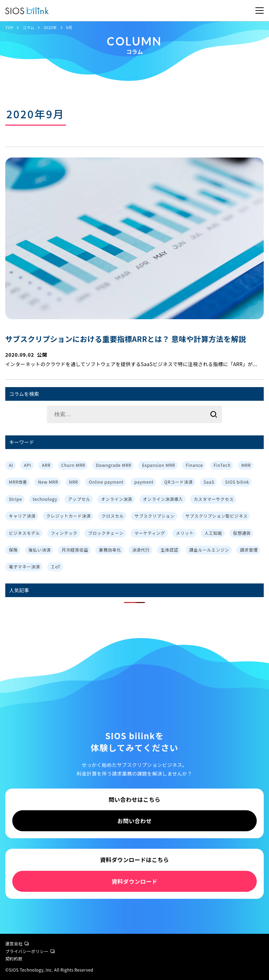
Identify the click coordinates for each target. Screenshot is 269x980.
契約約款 (14, 958)
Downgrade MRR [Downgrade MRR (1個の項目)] (114, 465)
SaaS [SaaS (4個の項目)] (209, 482)
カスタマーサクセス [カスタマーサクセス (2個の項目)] (214, 499)
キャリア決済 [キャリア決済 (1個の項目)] (22, 516)
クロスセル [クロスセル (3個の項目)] (113, 516)
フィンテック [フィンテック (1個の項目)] (64, 533)
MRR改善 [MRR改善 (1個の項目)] (18, 482)
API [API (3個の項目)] (27, 465)
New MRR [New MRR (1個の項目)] (48, 482)
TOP (9, 27)
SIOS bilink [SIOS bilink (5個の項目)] (237, 482)
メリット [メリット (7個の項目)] (185, 533)
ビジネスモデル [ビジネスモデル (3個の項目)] (24, 533)
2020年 (50, 27)
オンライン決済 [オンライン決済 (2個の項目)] (116, 499)
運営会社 (17, 943)
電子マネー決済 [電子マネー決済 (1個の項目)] (24, 566)
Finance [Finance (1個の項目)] (195, 465)
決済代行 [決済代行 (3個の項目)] (141, 550)
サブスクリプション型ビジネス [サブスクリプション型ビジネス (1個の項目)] (216, 516)
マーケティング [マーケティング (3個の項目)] (150, 533)
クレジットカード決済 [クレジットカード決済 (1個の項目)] (68, 516)
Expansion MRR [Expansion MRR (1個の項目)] (159, 465)
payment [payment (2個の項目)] (144, 482)
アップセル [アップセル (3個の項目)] (79, 499)
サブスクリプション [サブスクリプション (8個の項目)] (154, 516)
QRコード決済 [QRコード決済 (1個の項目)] (178, 482)
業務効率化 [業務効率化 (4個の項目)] (110, 550)
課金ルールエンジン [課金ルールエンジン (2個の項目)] (209, 550)
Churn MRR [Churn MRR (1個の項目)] (73, 465)
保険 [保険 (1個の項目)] (13, 550)
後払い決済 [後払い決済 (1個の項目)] (40, 550)
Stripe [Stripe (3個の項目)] (15, 499)
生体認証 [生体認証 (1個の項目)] (169, 550)
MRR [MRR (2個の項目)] (246, 465)
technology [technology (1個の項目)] (45, 499)
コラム (28, 27)
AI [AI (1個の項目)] (11, 465)
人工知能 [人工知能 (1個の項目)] (213, 533)
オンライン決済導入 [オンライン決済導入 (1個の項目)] (163, 499)
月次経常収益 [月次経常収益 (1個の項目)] (75, 550)
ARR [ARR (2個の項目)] (46, 465)
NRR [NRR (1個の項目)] (74, 482)
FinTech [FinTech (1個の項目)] (222, 465)
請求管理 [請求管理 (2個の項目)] (249, 550)
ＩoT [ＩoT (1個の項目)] (56, 566)
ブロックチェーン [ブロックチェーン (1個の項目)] (106, 533)
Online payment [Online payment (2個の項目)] (106, 482)
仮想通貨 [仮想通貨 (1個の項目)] (242, 533)
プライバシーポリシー (30, 951)
